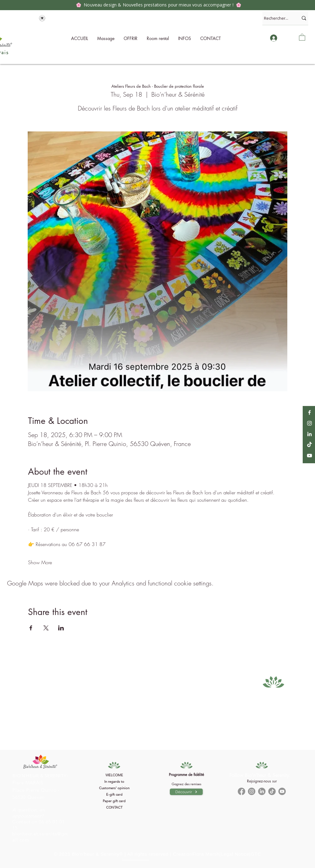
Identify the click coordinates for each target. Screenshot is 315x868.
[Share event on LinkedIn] (61, 628)
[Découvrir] (186, 792)
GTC (256, 854)
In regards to (114, 782)
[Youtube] (282, 791)
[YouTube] (309, 456)
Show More (40, 562)
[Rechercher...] (276, 18)
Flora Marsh (206, 854)
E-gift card (114, 794)
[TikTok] (309, 445)
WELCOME (114, 775)
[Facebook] (309, 412)
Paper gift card (114, 801)
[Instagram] (309, 423)
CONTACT (114, 807)
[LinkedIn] (309, 434)
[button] (185, 38)
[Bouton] (41, 786)
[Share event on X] (46, 628)
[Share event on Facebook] (31, 628)
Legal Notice (235, 854)
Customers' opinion (114, 788)
